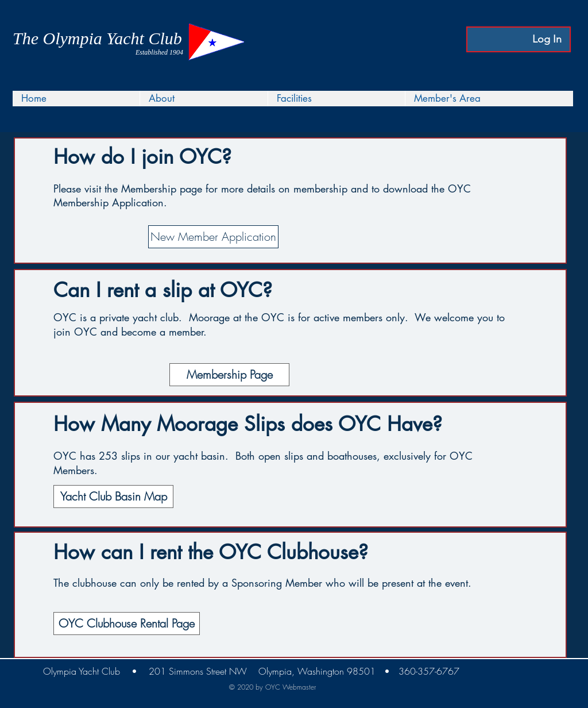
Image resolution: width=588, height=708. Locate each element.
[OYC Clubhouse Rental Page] (127, 624)
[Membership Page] (229, 375)
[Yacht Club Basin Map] (113, 497)
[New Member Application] (213, 237)
